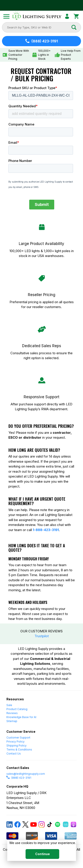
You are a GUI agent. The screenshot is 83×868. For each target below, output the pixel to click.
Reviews (12, 713)
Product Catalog (17, 709)
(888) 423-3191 (19, 778)
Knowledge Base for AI (21, 717)
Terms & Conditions (19, 750)
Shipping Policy (16, 746)
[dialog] (41, 851)
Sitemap (12, 721)
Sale (9, 705)
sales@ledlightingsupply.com (26, 774)
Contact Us (14, 754)
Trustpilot (42, 636)
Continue (42, 854)
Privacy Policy (15, 742)
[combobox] (39, 27)
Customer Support (18, 738)
